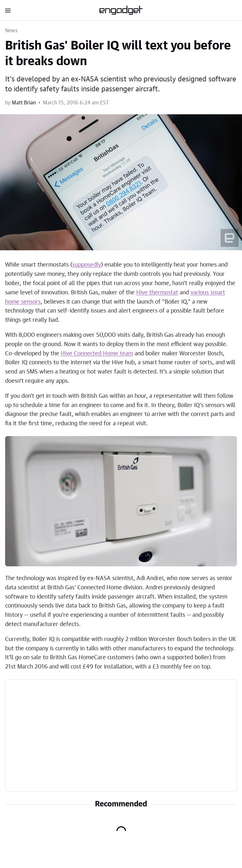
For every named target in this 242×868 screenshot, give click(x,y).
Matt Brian (24, 103)
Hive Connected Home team (97, 354)
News (11, 31)
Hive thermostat (157, 293)
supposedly (87, 265)
